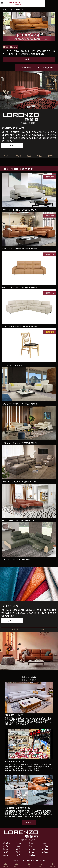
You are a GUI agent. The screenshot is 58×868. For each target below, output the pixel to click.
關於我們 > (29, 59)
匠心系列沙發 (29, 865)
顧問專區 (6, 855)
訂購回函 (45, 852)
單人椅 (44, 843)
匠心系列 (19, 843)
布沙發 (18, 852)
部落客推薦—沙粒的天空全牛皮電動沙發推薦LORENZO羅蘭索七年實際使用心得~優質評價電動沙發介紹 (28, 717)
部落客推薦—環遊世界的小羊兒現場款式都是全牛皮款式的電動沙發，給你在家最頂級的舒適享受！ (28, 809)
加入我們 (32, 855)
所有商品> (12, 146)
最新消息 (41, 865)
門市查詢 (52, 865)
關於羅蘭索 (6, 843)
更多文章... (29, 822)
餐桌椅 (29, 156)
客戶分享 (19, 855)
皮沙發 (19, 156)
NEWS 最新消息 (27, 68)
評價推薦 (6, 852)
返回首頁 (6, 865)
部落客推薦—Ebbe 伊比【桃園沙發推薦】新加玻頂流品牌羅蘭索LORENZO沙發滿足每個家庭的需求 (29, 763)
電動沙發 (7, 156)
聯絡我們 (45, 849)
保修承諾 (43, 629)
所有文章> (12, 621)
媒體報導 (6, 849)
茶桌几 (39, 156)
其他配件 (32, 852)
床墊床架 (51, 156)
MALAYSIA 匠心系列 (46, 68)
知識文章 (15, 629)
